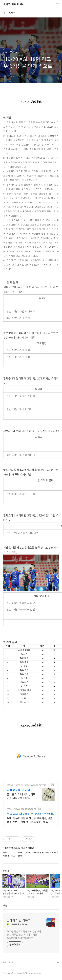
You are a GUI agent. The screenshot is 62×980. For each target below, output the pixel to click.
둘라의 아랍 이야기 (14, 4)
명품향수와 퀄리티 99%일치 (18, 790)
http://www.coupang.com (21, 809)
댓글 (5, 905)
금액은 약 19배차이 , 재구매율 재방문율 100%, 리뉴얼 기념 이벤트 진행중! (21, 796)
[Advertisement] (31, 756)
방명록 (12, 13)
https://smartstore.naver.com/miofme (27, 785)
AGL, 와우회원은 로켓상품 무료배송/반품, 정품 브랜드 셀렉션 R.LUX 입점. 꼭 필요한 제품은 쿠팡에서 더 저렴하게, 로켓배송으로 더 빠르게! (31, 820)
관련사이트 (8, 962)
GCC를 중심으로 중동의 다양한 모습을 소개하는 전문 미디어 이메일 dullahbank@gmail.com (24, 935)
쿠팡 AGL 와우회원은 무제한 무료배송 (31, 814)
